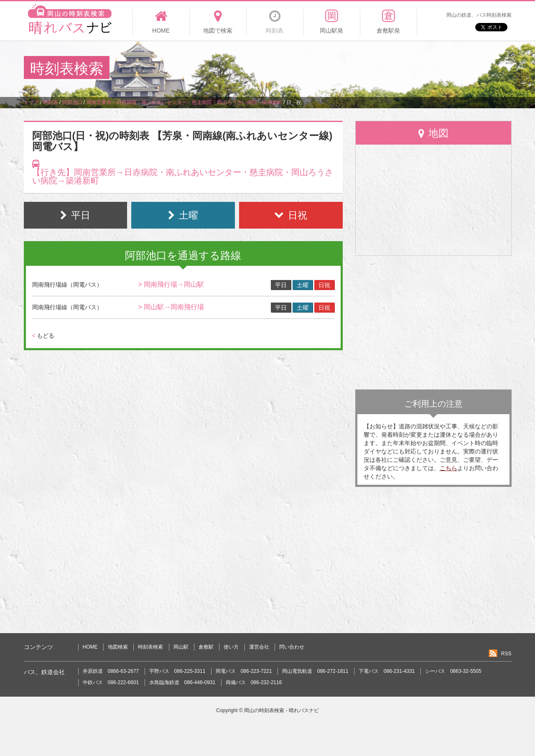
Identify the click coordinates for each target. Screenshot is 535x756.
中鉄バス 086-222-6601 (111, 682)
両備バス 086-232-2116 (254, 682)
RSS (506, 654)
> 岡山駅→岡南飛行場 (171, 307)
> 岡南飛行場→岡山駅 (171, 284)
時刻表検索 (150, 647)
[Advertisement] (359, 69)
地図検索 (118, 647)
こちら (448, 468)
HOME (90, 647)
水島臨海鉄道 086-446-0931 (182, 682)
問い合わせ (292, 647)
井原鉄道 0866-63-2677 (111, 671)
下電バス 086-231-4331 (387, 671)
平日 (281, 285)
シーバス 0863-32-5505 (453, 671)
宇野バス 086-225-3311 (177, 671)
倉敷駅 (206, 647)
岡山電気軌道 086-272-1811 (315, 671)
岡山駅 (181, 647)
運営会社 (259, 647)
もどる (43, 336)
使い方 (231, 647)
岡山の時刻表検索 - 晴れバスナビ (282, 710)
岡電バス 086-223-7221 (244, 671)
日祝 (324, 285)
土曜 (303, 285)
